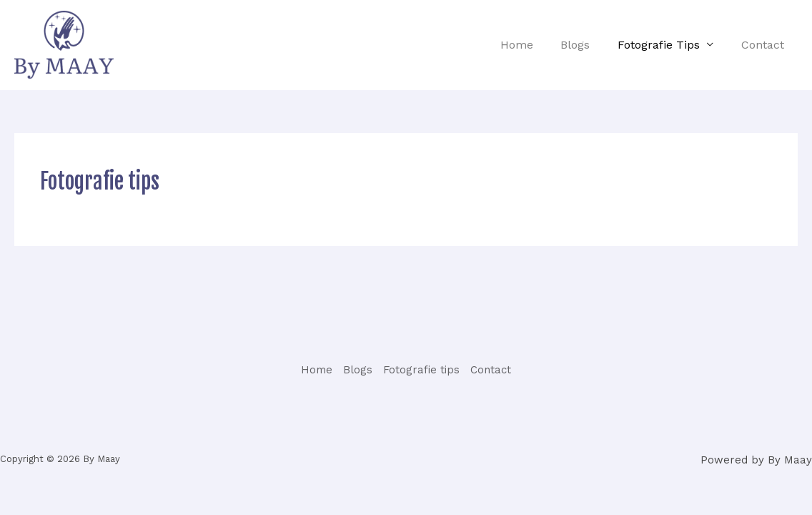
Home (533, 45)
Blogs (587, 45)
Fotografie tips (666, 45)
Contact (765, 45)
